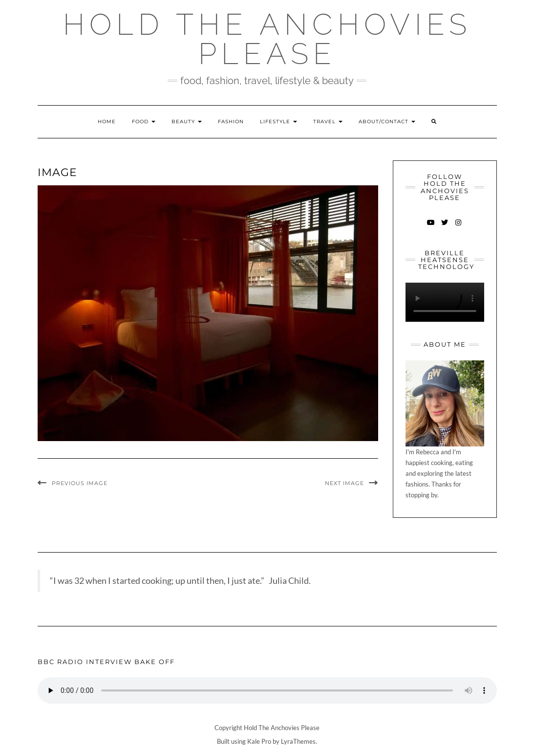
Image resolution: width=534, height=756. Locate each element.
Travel (328, 122)
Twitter (445, 227)
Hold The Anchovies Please (267, 39)
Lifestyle (278, 122)
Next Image (344, 483)
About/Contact (387, 122)
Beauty (187, 122)
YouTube (431, 227)
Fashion (231, 122)
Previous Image (80, 483)
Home (107, 122)
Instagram (459, 227)
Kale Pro (259, 741)
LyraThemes (298, 741)
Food (144, 122)
